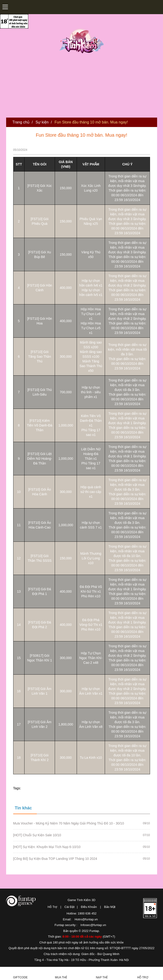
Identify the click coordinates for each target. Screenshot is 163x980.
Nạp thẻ (102, 977)
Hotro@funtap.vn (86, 919)
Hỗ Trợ (52, 907)
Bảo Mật (110, 907)
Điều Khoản (89, 907)
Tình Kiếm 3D (83, 41)
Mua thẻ (61, 977)
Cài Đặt (69, 907)
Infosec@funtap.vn (93, 925)
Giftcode (20, 977)
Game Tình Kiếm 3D (81, 900)
